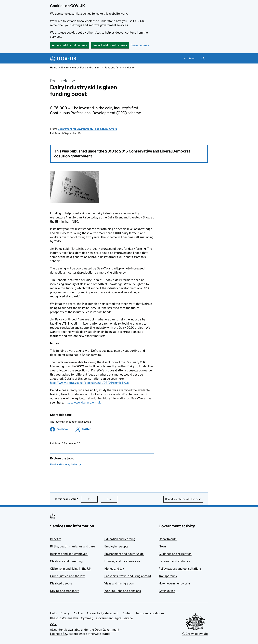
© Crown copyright (195, 634)
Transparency (168, 576)
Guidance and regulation (175, 554)
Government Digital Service (115, 618)
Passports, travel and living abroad (128, 576)
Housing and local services (122, 561)
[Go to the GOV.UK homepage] (63, 58)
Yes (93, 499)
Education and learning (120, 539)
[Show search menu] (203, 58)
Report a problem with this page (183, 499)
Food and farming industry (119, 68)
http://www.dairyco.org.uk (83, 402)
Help (53, 613)
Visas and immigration (119, 583)
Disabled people (61, 583)
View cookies (140, 45)
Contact (127, 613)
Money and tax (114, 569)
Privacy (65, 613)
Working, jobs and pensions (123, 591)
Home (53, 68)
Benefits (56, 539)
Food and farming (90, 68)
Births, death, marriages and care (72, 546)
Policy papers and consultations (180, 569)
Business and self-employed (69, 554)
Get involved (167, 591)
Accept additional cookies (69, 45)
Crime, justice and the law (67, 576)
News (163, 546)
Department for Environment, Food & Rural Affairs (87, 129)
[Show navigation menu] (189, 58)
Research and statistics (174, 561)
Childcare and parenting (66, 561)
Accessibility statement (103, 613)
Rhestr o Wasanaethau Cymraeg (72, 618)
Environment (69, 68)
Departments (168, 539)
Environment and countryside (124, 554)
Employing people (116, 546)
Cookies (78, 613)
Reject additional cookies (110, 45)
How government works (175, 583)
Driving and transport (64, 591)
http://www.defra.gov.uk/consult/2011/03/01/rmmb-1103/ (90, 383)
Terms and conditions (150, 613)
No (112, 499)
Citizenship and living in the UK (71, 569)
